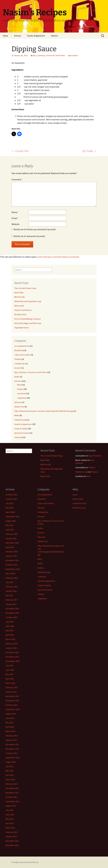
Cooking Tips (20, 364)
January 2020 (11, 556)
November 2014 (12, 701)
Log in (75, 495)
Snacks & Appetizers (36, 36)
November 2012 (12, 793)
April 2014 (10, 727)
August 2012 (11, 806)
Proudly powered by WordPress (25, 862)
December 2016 (12, 609)
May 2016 (9, 630)
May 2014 (9, 723)
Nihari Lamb (19, 306)
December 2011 (12, 841)
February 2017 (12, 600)
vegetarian (22, 398)
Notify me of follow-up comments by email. (35, 229)
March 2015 (10, 683)
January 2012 (11, 836)
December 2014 (12, 696)
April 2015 (10, 679)
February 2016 (12, 644)
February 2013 (12, 784)
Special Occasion (22, 433)
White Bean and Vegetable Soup (28, 301)
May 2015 (9, 674)
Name (15, 212)
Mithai (17, 415)
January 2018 (11, 591)
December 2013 (12, 744)
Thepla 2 (92, 467)
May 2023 (9, 508)
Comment (17, 179)
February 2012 (12, 832)
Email (15, 218)
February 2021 (12, 534)
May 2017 (9, 595)
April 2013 (10, 775)
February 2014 (12, 736)
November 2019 (12, 560)
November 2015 (12, 657)
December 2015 (12, 652)
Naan (88, 476)
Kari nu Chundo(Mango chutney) (27, 319)
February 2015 (12, 687)
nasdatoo (74, 55)
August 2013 (11, 762)
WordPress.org (79, 508)
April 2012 (10, 823)
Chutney (18, 359)
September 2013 (13, 758)
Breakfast (18, 350)
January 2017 (11, 604)
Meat (19, 385)
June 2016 (10, 626)
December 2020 (12, 543)
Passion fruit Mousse (23, 310)
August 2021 (11, 521)
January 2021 (11, 538)
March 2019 (10, 573)
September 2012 (13, 801)
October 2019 (11, 565)
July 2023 (9, 503)
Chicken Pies (20, 151)
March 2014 (10, 731)
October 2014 (11, 705)
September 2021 (13, 517)
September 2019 (13, 569)
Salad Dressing (21, 420)
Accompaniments (22, 346)
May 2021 (9, 525)
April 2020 (10, 547)
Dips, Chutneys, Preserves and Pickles (49, 55)
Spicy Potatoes (95, 456)
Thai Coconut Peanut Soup (25, 288)
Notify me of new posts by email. (30, 236)
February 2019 (12, 578)
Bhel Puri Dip (20, 297)
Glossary (18, 402)
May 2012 (9, 819)
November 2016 (12, 613)
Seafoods (21, 393)
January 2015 (11, 692)
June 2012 (10, 815)
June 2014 (10, 718)
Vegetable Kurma (22, 328)
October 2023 (11, 499)
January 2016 (11, 648)
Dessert (18, 368)
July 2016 (9, 622)
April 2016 (10, 635)
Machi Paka (19, 293)
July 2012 (9, 810)
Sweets (54, 36)
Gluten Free (19, 407)
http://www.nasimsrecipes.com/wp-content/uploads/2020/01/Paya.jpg (44, 411)
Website (15, 224)
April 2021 (10, 530)
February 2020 (12, 552)
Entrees (18, 36)
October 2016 (11, 617)
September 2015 (13, 661)
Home (5, 36)
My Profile (89, 151)
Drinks (17, 377)
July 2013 (9, 766)
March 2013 (10, 779)
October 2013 (11, 753)
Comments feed (79, 503)
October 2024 (11, 495)
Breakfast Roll (20, 314)
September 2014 (13, 709)
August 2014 (11, 714)
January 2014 (11, 740)
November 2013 (12, 749)
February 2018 (12, 587)
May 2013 (9, 771)
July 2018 (9, 582)
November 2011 (12, 845)
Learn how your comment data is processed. (58, 257)
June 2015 (10, 670)
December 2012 (12, 788)
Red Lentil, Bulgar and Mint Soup (28, 323)
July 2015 (9, 666)
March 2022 (10, 512)
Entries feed (78, 499)
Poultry (20, 389)
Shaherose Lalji (82, 472)
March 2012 (10, 828)
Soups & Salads (21, 429)
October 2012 (11, 797)
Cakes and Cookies (22, 355)
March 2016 (10, 639)
